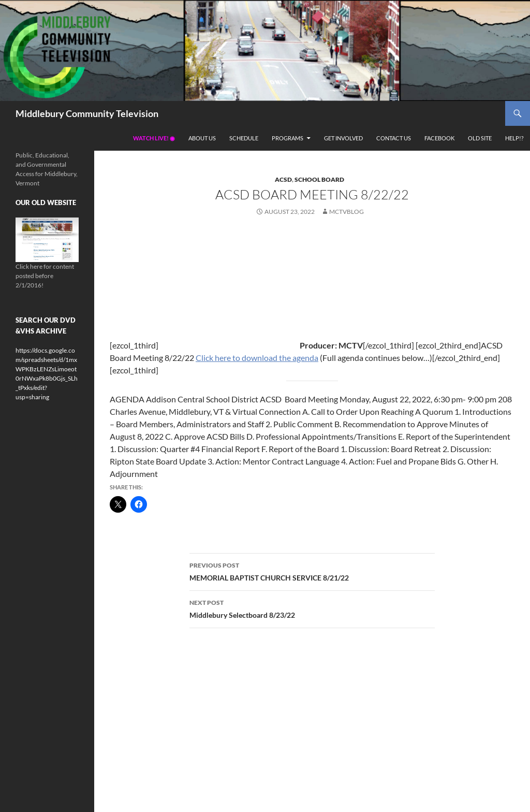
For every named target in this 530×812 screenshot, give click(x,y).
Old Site (480, 138)
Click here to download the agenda (257, 358)
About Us (202, 138)
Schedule (244, 138)
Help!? (514, 138)
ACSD (283, 179)
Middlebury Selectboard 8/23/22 (312, 608)
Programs (288, 138)
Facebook (439, 138)
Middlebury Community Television (87, 113)
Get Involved (343, 138)
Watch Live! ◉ (154, 138)
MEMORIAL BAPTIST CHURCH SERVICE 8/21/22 (312, 571)
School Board (319, 179)
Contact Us (394, 138)
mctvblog (347, 212)
